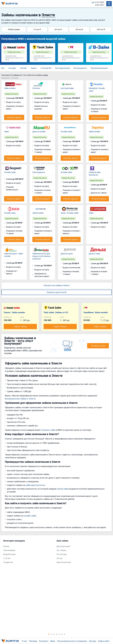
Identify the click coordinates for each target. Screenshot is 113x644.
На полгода (62, 554)
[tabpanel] (29, 552)
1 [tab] (49, 634)
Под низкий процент (99, 68)
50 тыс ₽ (79, 29)
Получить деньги (14, 117)
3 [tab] (54, 634)
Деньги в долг (67, 254)
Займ (6, 132)
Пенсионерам (9, 550)
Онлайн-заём (66, 132)
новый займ (63, 489)
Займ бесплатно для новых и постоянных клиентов (41, 256)
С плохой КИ (46, 68)
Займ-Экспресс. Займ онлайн (13, 255)
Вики (53, 641)
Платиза (36, 88)
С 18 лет (7, 558)
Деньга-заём (94, 254)
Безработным (9, 554)
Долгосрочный (63, 546)
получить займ (48, 430)
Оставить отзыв (98, 346)
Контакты (44, 641)
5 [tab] (59, 634)
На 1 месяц (61, 550)
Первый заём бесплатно (95, 174)
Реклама (33, 641)
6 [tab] (62, 634)
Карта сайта (104, 641)
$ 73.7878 (100, 2)
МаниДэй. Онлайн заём (97, 90)
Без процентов (80, 68)
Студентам (8, 562)
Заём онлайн (38, 213)
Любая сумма (14, 29)
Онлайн (23, 68)
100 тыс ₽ (101, 29)
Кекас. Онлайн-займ (70, 213)
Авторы (93, 641)
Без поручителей (62, 68)
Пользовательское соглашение (72, 641)
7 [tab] (65, 634)
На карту (12, 68)
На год (59, 558)
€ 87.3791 (100, 5)
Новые (34, 68)
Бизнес (6, 546)
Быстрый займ (67, 88)
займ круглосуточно (35, 485)
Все (3, 68)
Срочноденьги (39, 172)
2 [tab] (51, 634)
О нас (24, 641)
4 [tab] (57, 634)
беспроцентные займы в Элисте (20, 399)
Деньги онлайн (39, 132)
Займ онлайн (10, 88)
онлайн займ (30, 516)
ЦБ (93, 2)
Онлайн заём (66, 172)
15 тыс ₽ (37, 29)
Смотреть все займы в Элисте (56, 285)
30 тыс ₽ (58, 29)
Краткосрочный (64, 562)
